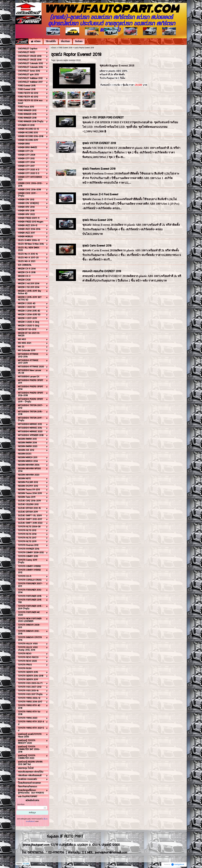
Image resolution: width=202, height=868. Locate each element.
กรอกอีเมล (21, 804)
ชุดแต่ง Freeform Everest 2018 (99, 169)
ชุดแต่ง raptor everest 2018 (68, 60)
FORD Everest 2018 (65, 48)
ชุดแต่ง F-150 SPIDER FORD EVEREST (103, 118)
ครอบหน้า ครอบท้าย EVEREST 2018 (102, 271)
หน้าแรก (54, 48)
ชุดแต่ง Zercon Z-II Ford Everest (100, 195)
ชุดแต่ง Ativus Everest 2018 (97, 220)
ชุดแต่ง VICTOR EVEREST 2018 (99, 143)
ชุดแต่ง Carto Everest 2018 (97, 246)
